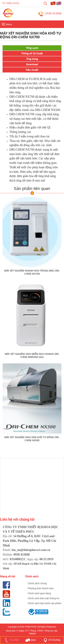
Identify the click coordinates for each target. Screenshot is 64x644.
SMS (31, 640)
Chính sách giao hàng (39, 593)
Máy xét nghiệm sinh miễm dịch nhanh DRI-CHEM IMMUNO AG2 (32, 355)
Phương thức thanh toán (41, 588)
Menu (6, 24)
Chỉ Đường (51, 640)
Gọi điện (11, 640)
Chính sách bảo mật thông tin (43, 598)
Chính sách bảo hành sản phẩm (44, 603)
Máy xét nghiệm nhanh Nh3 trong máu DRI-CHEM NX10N (32, 272)
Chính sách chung (37, 583)
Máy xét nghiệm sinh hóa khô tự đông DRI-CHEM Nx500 (32, 439)
